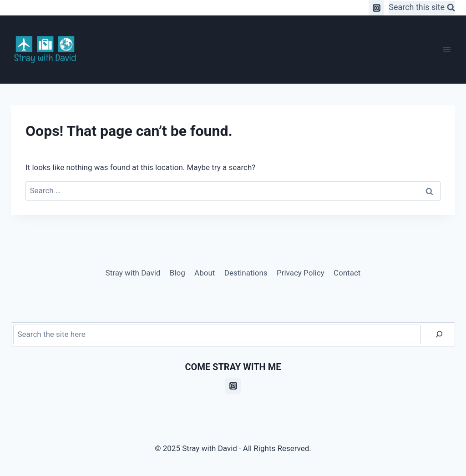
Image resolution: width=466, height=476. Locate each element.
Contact (347, 273)
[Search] (439, 334)
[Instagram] (376, 8)
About (205, 273)
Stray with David (133, 273)
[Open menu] (447, 49)
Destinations (246, 273)
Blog (177, 273)
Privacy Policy (301, 273)
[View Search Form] (422, 8)
